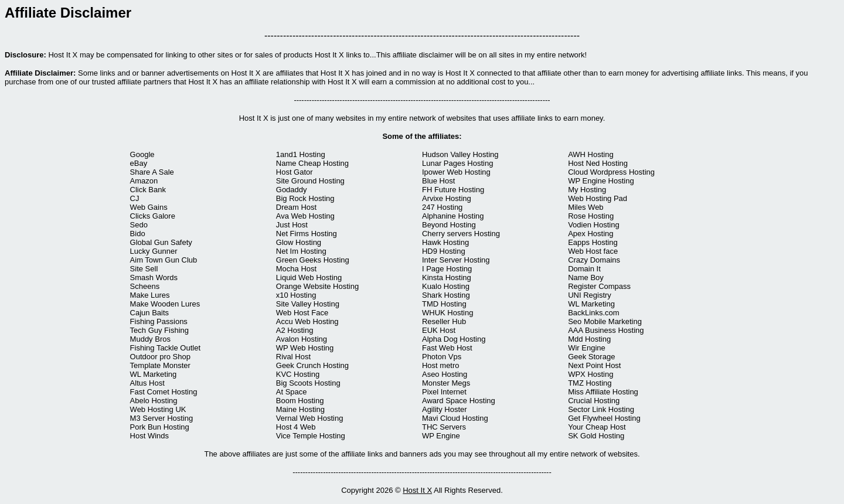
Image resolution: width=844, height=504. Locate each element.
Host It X (417, 490)
